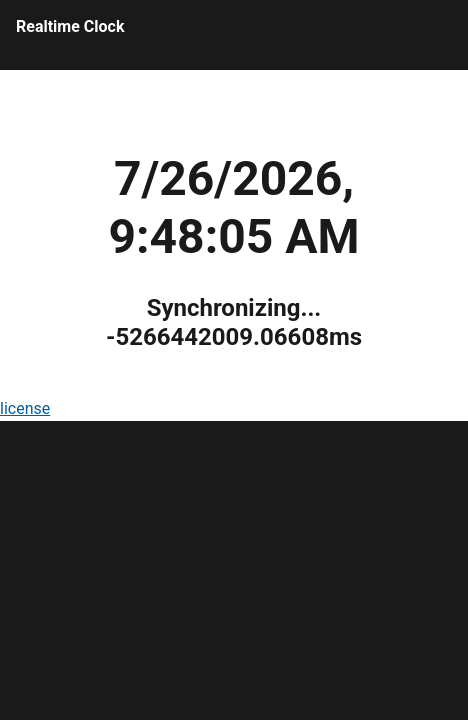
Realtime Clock (70, 26)
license (25, 408)
